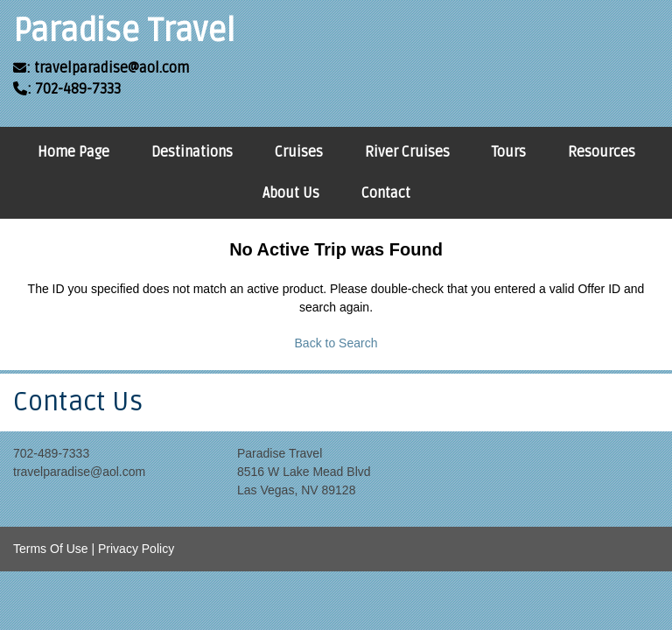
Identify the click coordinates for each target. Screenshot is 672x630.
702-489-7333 (51, 453)
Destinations (192, 152)
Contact (386, 193)
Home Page (73, 152)
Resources (602, 152)
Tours (509, 152)
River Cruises (407, 152)
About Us (291, 193)
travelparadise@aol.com (79, 472)
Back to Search (336, 343)
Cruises (299, 152)
